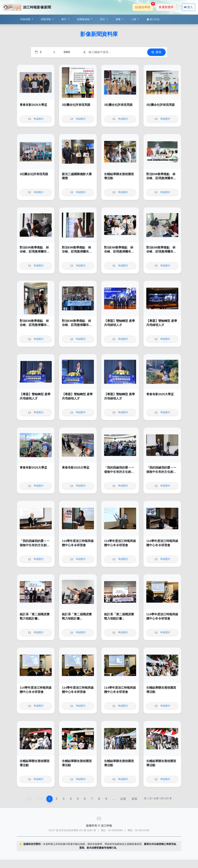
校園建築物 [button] (84, 19)
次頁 (123, 799)
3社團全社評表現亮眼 (76, 105)
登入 (189, 7)
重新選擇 (166, 7)
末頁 (134, 799)
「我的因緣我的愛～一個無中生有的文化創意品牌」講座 (119, 472)
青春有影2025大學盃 (33, 105)
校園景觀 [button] (46, 19)
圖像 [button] (119, 19)
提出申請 (144, 6)
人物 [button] (134, 19)
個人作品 (153, 19)
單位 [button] (103, 19)
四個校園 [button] (26, 19)
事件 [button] (64, 19)
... (114, 799)
